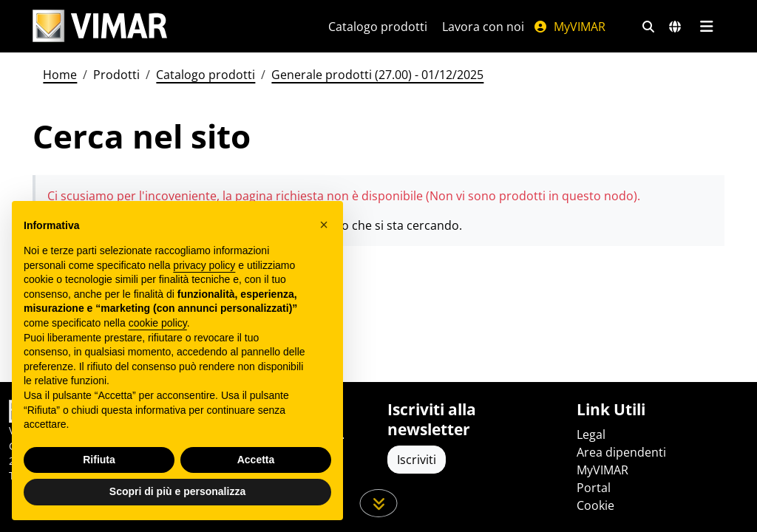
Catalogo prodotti (378, 27)
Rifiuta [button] (99, 460)
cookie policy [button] (158, 323)
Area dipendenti (621, 452)
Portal (594, 488)
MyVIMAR (569, 27)
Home (60, 75)
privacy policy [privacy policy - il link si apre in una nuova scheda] (204, 265)
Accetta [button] (256, 460)
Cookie (595, 505)
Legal (591, 434)
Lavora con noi (483, 27)
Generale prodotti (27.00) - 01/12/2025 (377, 75)
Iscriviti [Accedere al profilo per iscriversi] (417, 460)
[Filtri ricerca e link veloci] (648, 27)
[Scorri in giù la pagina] (379, 503)
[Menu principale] (706, 27)
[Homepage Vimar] (100, 26)
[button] (324, 225)
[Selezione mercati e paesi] (675, 27)
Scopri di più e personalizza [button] (177, 491)
